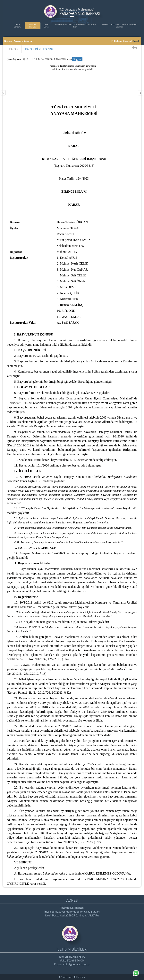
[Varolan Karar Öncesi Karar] (3, 93)
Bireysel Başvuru (33, 26)
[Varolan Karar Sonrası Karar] (140, 93)
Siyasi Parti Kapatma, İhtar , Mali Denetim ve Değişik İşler (75, 26)
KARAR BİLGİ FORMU (39, 49)
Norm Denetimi (17, 26)
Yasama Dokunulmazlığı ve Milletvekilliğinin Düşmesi (120, 26)
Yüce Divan (46, 26)
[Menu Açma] (72, 16)
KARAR (14, 49)
